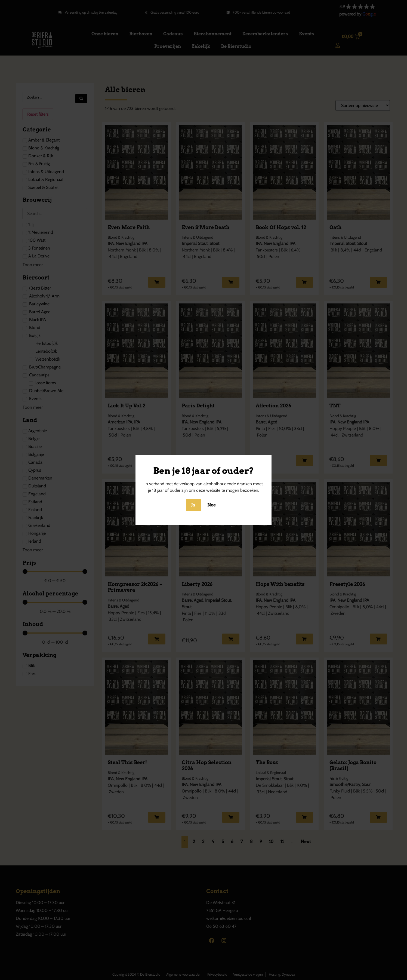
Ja (193, 505)
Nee (212, 505)
